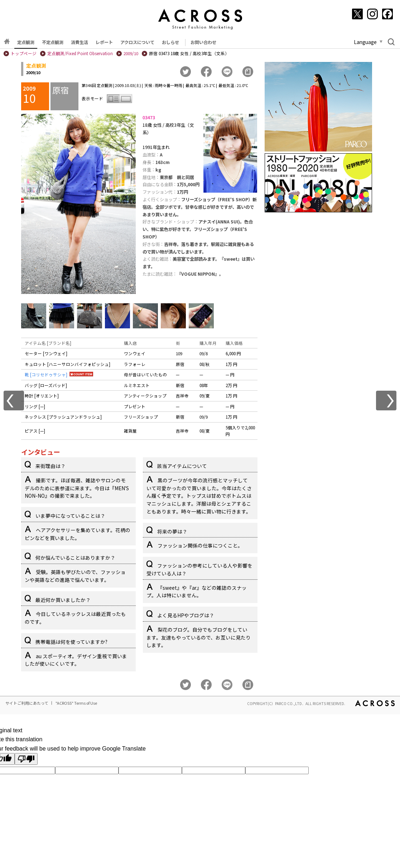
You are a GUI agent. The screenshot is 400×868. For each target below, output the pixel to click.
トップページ (24, 53)
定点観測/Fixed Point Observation (80, 53)
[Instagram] (372, 14)
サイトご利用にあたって (27, 703)
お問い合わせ (203, 42)
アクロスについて (137, 42)
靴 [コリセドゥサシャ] (46, 375)
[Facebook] (387, 14)
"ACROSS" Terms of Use (76, 703)
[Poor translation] (26, 759)
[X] (357, 14)
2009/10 (131, 53)
